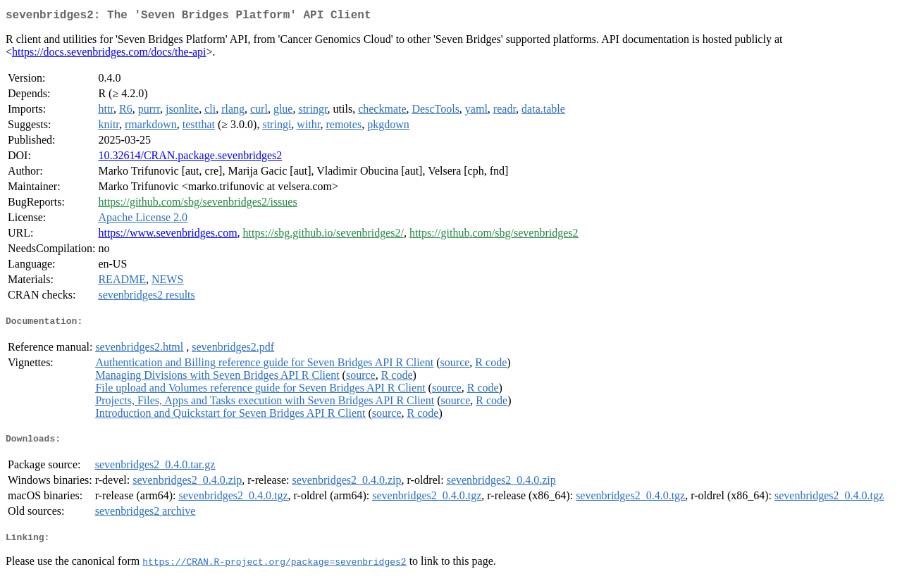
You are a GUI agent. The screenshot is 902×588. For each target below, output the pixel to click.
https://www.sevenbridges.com (167, 236)
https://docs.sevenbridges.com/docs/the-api (109, 55)
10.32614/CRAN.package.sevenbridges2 (190, 158)
